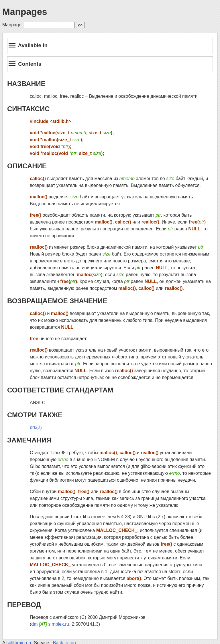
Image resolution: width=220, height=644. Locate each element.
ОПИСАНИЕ (27, 166)
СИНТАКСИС (29, 109)
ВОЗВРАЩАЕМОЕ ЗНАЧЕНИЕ (57, 301)
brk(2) (36, 427)
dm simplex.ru (50, 624)
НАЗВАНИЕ (26, 84)
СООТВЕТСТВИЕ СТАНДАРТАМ (60, 390)
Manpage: (12, 25)
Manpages (25, 12)
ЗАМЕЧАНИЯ (29, 440)
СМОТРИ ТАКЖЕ (35, 415)
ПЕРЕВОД (24, 605)
